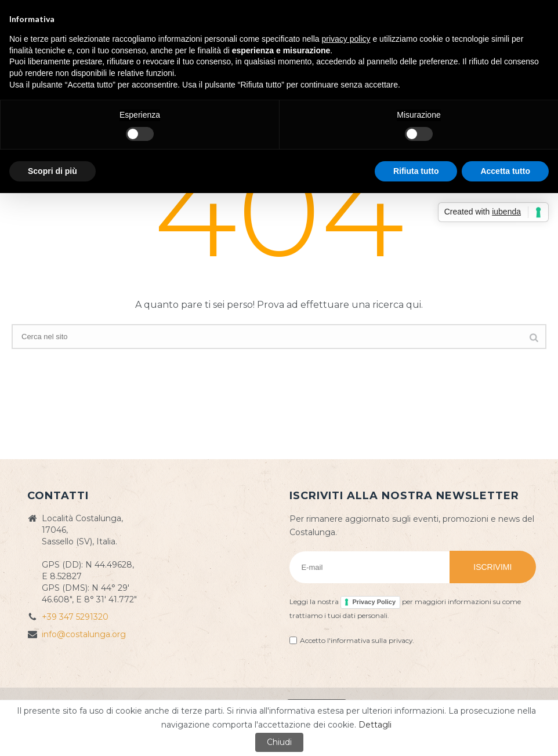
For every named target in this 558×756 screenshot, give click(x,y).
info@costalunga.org (84, 634)
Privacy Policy (374, 602)
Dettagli (375, 725)
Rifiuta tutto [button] (416, 171)
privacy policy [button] (346, 39)
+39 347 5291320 (75, 617)
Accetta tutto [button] (505, 171)
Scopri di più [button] (52, 171)
